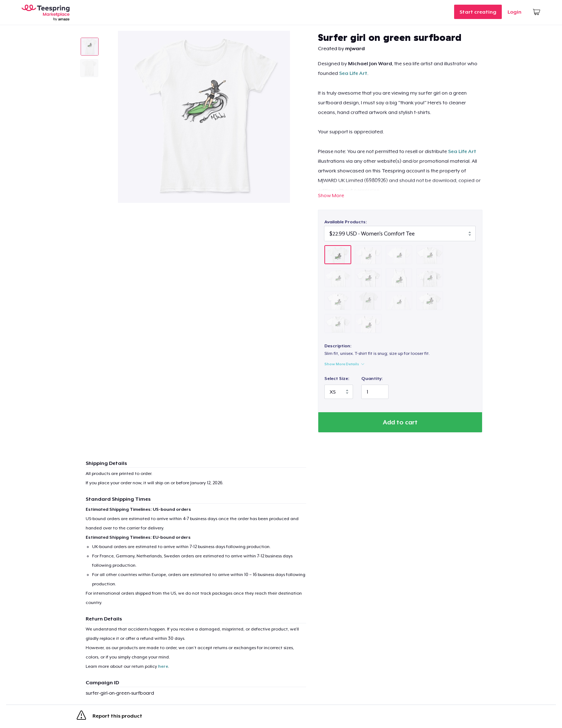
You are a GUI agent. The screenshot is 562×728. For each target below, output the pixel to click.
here (163, 666)
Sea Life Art (353, 73)
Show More (331, 195)
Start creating (478, 12)
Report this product (109, 717)
